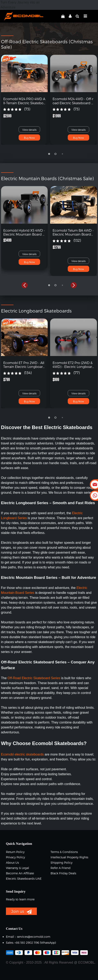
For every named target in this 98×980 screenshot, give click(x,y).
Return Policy (15, 852)
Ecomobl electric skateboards (22, 754)
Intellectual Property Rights (69, 857)
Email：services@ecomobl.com (28, 937)
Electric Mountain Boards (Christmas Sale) (47, 178)
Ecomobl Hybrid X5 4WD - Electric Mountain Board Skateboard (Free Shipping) (24, 232)
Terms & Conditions (64, 852)
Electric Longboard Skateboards (36, 311)
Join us (21, 912)
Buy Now (29, 138)
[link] (24, 73)
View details (29, 130)
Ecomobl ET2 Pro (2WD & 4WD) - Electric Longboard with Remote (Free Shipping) (73, 365)
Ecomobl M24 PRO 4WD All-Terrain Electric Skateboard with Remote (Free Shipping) (24, 101)
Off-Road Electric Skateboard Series (34, 678)
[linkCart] (63, 16)
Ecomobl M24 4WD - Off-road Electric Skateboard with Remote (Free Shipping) (73, 101)
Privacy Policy (15, 857)
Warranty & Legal (17, 868)
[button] (25, 154)
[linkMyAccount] (69, 16)
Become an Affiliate (20, 873)
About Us (12, 863)
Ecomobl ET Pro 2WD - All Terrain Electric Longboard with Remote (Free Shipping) (24, 365)
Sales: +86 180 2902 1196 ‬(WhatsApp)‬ (31, 943)
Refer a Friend (61, 868)
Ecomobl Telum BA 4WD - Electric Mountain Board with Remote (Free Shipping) (73, 232)
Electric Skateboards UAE (24, 879)
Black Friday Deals (63, 873)
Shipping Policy (61, 863)
